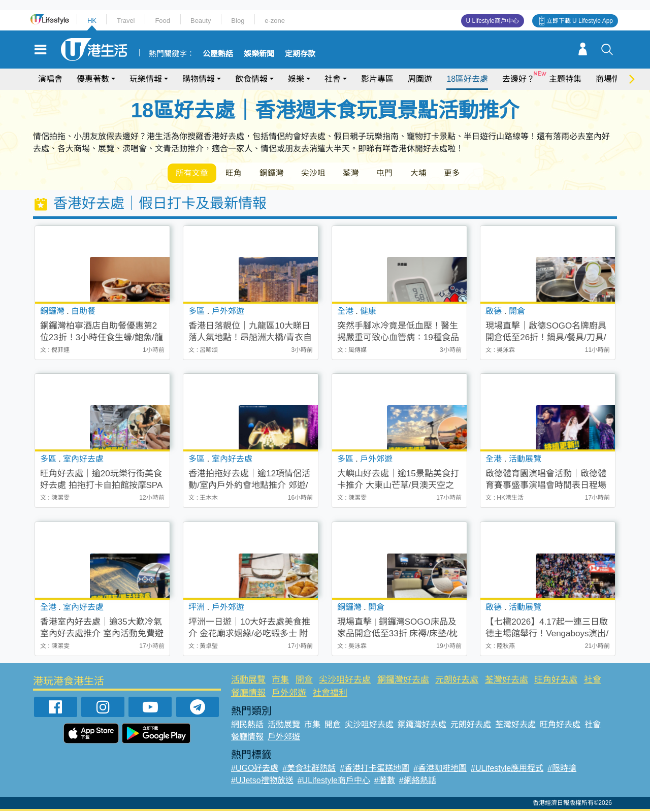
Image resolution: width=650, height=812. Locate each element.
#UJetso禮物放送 (262, 781)
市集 (280, 681)
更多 (466, 173)
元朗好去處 (457, 681)
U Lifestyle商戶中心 (493, 21)
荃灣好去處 (507, 681)
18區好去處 (467, 79)
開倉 (304, 681)
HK (92, 21)
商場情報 (612, 79)
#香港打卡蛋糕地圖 (375, 769)
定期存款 (300, 54)
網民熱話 (247, 725)
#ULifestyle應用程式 (507, 769)
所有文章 (193, 173)
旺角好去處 (556, 681)
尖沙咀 (320, 173)
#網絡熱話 (418, 781)
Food (162, 21)
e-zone (275, 21)
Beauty (201, 21)
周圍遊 (420, 79)
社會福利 (330, 693)
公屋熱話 (218, 54)
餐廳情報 (248, 693)
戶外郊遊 (289, 693)
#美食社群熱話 (309, 769)
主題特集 (565, 79)
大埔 (431, 173)
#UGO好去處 (255, 769)
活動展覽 (248, 681)
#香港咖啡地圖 (440, 769)
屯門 (395, 173)
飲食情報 (251, 79)
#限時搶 (562, 769)
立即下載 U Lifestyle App (580, 21)
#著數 (385, 781)
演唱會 (50, 79)
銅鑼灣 (276, 173)
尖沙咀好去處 (345, 681)
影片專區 (377, 79)
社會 (333, 79)
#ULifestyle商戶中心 (334, 781)
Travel (126, 21)
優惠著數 (93, 79)
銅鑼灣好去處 (403, 681)
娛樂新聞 (259, 54)
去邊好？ (518, 79)
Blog (238, 21)
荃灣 (360, 173)
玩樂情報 (146, 79)
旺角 (237, 173)
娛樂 (296, 79)
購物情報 (199, 79)
